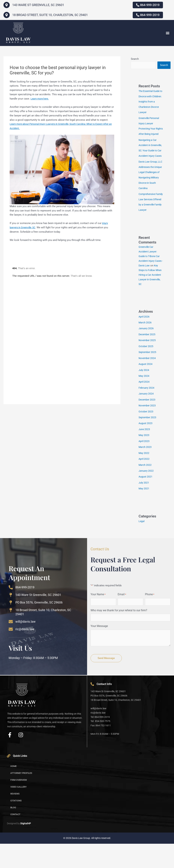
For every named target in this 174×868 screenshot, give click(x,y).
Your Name (98, 619)
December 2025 (148, 362)
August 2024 (146, 391)
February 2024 (147, 414)
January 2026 (146, 356)
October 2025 (146, 374)
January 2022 (146, 496)
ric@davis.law (25, 653)
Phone (150, 619)
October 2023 (146, 438)
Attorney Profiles (21, 797)
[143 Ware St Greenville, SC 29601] (11, 619)
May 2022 (144, 478)
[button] (168, 33)
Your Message (99, 650)
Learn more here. (40, 99)
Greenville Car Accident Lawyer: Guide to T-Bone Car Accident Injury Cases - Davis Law (150, 279)
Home (13, 790)
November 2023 (148, 432)
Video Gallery (18, 811)
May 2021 (144, 513)
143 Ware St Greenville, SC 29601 (38, 619)
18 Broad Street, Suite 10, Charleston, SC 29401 (50, 15)
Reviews (15, 818)
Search (135, 59)
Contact (15, 839)
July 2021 (144, 507)
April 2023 (144, 467)
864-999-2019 (25, 612)
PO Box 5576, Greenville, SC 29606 (39, 627)
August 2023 (146, 449)
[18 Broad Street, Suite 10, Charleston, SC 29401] (7, 15)
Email (122, 619)
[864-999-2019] (11, 612)
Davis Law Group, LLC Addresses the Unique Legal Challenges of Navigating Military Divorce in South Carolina (149, 191)
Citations (16, 825)
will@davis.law (25, 646)
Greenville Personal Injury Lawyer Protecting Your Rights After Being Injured (150, 128)
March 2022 (145, 490)
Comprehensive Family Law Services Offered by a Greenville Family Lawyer (150, 223)
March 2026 (145, 350)
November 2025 (148, 368)
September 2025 (148, 379)
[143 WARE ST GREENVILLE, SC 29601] (7, 5)
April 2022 (144, 484)
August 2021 (146, 501)
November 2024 (148, 385)
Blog (13, 832)
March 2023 (145, 472)
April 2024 (144, 408)
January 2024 (146, 420)
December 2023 (148, 426)
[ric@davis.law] (11, 653)
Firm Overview (19, 804)
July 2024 (144, 397)
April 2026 (144, 345)
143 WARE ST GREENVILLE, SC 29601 (38, 5)
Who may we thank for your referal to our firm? (119, 634)
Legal (142, 546)
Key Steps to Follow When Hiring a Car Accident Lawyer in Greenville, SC (150, 303)
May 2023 (144, 461)
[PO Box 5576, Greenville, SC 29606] (11, 627)
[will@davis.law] (11, 646)
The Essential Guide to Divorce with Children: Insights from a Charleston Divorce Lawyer (150, 102)
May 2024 (144, 403)
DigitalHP (26, 848)
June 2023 (144, 455)
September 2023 (148, 443)
